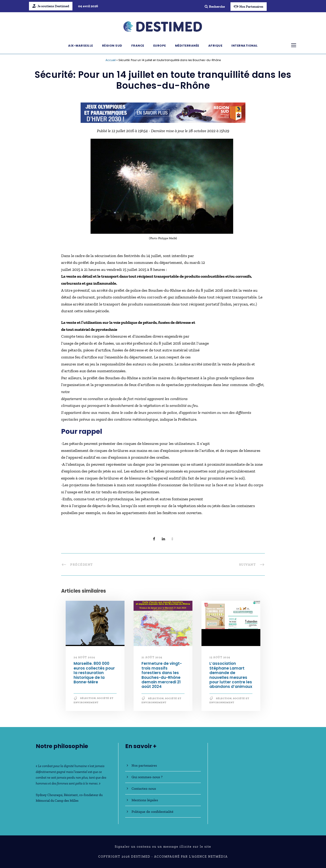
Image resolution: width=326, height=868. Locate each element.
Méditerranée (187, 46)
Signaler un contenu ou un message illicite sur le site (163, 847)
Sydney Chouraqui (49, 795)
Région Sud (112, 46)
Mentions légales (145, 800)
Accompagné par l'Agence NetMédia (191, 857)
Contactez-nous (144, 788)
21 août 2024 (152, 657)
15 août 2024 (220, 657)
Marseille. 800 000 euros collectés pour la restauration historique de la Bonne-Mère (94, 673)
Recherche (215, 7)
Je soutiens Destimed (51, 6)
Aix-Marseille (81, 46)
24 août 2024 (84, 657)
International (245, 46)
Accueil (111, 60)
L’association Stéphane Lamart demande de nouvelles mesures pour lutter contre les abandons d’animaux (231, 675)
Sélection (88, 698)
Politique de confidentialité (152, 812)
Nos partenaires (144, 765)
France (138, 46)
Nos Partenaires (249, 7)
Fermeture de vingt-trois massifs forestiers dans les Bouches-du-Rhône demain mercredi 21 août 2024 (162, 675)
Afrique (215, 46)
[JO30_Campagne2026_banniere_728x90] (163, 112)
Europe (160, 46)
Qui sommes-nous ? (147, 777)
